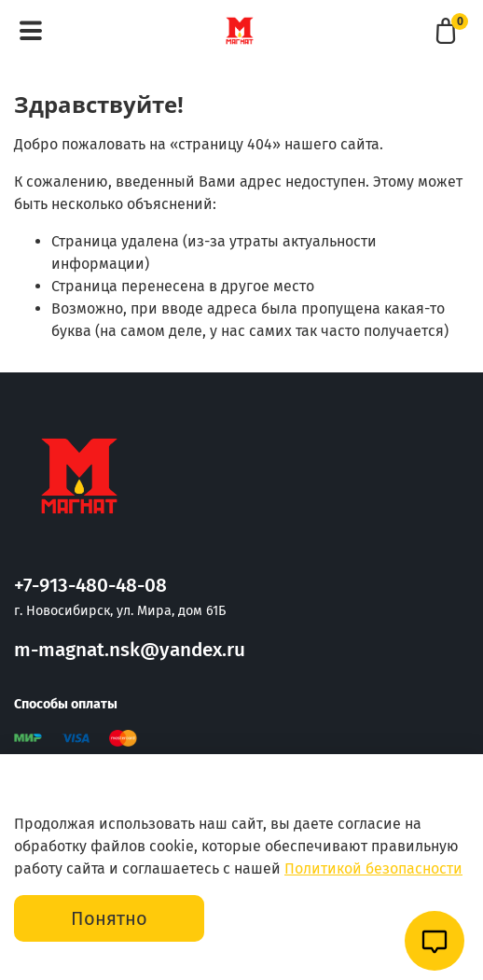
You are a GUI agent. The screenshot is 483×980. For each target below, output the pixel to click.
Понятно (109, 918)
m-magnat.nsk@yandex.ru (130, 650)
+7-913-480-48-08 (90, 586)
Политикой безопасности (373, 868)
